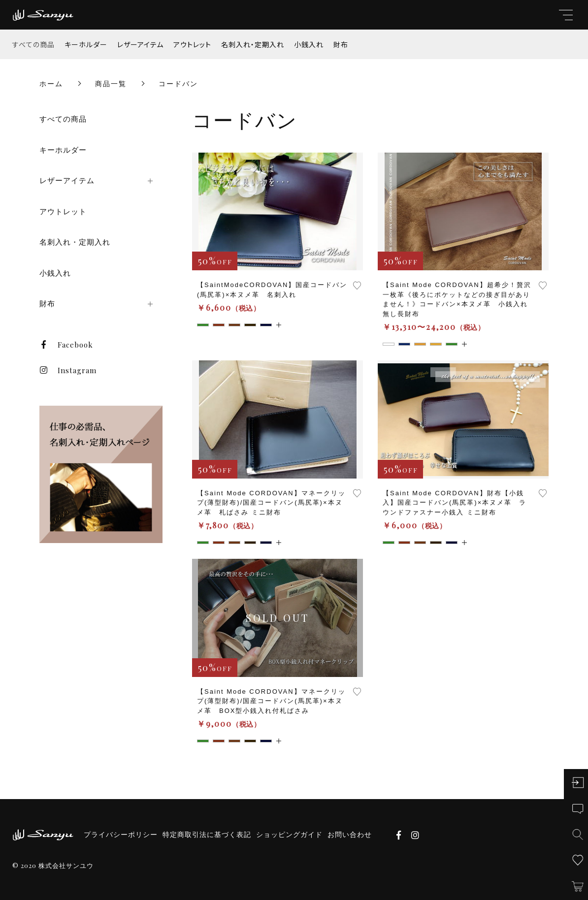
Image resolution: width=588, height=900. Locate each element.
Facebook (66, 345)
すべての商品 (33, 44)
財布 (341, 44)
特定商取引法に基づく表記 (207, 835)
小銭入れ (309, 44)
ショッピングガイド (289, 835)
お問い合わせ (350, 835)
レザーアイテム (140, 44)
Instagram (68, 370)
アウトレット (192, 44)
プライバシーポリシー (121, 835)
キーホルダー (86, 44)
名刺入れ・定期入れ (253, 44)
